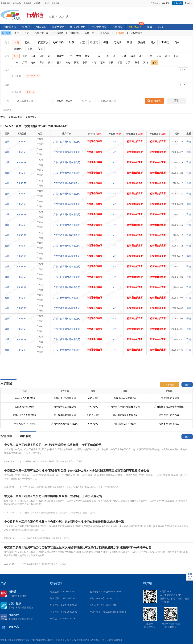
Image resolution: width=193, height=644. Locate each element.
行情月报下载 (41, 33)
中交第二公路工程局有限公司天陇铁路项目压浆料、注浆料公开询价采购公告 (53, 496)
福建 (133, 56)
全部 (16, 56)
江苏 (107, 56)
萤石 (40, 49)
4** (115, 142)
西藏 (76, 62)
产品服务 (155, 3)
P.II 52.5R (22, 142)
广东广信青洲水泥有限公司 (67, 142)
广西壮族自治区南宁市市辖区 (169, 407)
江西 (141, 56)
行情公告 (89, 33)
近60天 (60, 101)
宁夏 (111, 62)
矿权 (160, 27)
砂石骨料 (58, 42)
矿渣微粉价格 (78, 27)
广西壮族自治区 (111, 487)
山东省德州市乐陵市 (169, 398)
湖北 (167, 56)
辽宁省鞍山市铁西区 (169, 415)
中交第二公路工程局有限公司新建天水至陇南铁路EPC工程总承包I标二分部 (55, 513)
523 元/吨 (93, 424)
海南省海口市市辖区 (169, 424)
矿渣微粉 (43, 42)
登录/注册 (178, 3)
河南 (159, 56)
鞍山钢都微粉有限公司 (65, 415)
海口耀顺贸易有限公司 (125, 424)
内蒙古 (60, 56)
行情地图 (59, 33)
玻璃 (130, 42)
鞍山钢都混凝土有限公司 (125, 415)
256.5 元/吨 (93, 415)
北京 (25, 56)
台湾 (128, 62)
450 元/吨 (93, 398)
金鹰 (7, 142)
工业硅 (165, 42)
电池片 (118, 42)
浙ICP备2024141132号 (42, 640)
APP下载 (166, 3)
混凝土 (28, 42)
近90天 (69, 101)
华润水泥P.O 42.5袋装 (25, 424)
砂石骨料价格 (99, 27)
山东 (150, 56)
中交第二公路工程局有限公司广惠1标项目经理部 (54, 461)
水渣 (82, 42)
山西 (50, 56)
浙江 (115, 56)
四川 (50, 62)
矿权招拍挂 (136, 33)
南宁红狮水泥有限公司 (65, 407)
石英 (30, 49)
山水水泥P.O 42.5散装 (25, 398)
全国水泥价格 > (16, 117)
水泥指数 (27, 3)
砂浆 (72, 42)
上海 (98, 56)
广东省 (79, 461)
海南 (33, 62)
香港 (137, 62)
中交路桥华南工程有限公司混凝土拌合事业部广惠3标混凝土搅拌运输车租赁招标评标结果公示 (64, 522)
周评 (16, 33)
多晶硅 (141, 42)
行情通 (37, 3)
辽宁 (70, 56)
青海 (102, 62)
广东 (16, 62)
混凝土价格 (58, 27)
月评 (27, 33)
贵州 (59, 62)
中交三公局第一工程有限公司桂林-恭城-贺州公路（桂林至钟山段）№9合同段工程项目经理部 (63, 487)
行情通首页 (10, 27)
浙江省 (67, 538)
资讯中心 (17, 3)
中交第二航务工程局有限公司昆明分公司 (40, 564)
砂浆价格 (118, 27)
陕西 (85, 62)
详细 (189, 142)
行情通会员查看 (94, 142)
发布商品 (170, 385)
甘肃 (94, 62)
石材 (177, 42)
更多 (187, 385)
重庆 (42, 62)
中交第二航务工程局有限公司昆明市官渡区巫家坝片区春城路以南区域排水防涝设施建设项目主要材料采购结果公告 (78, 547)
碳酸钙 (18, 49)
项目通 (26, 27)
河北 (42, 56)
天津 (33, 56)
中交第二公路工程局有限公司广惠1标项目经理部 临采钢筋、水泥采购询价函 (53, 445)
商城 (150, 27)
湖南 (176, 56)
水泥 (16, 42)
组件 (106, 42)
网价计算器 (135, 27)
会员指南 (105, 33)
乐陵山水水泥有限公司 (65, 398)
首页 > (4, 117)
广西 (25, 62)
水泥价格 (41, 27)
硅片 (153, 42)
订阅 (154, 63)
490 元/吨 (93, 407)
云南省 (63, 564)
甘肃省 (92, 513)
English (189, 3)
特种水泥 (74, 33)
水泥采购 (27, 461)
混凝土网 (55, 3)
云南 (68, 62)
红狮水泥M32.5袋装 (25, 407)
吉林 (79, 56)
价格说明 (120, 33)
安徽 (124, 56)
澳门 (146, 62)
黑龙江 (88, 56)
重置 (176, 101)
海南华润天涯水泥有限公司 (65, 424)
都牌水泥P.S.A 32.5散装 (25, 415)
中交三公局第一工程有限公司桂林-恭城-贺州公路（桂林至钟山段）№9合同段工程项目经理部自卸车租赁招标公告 (77, 471)
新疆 (120, 62)
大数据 (46, 3)
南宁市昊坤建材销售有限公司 (125, 407)
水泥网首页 (5, 3)
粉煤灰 (94, 42)
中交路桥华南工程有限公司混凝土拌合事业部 (42, 538)
